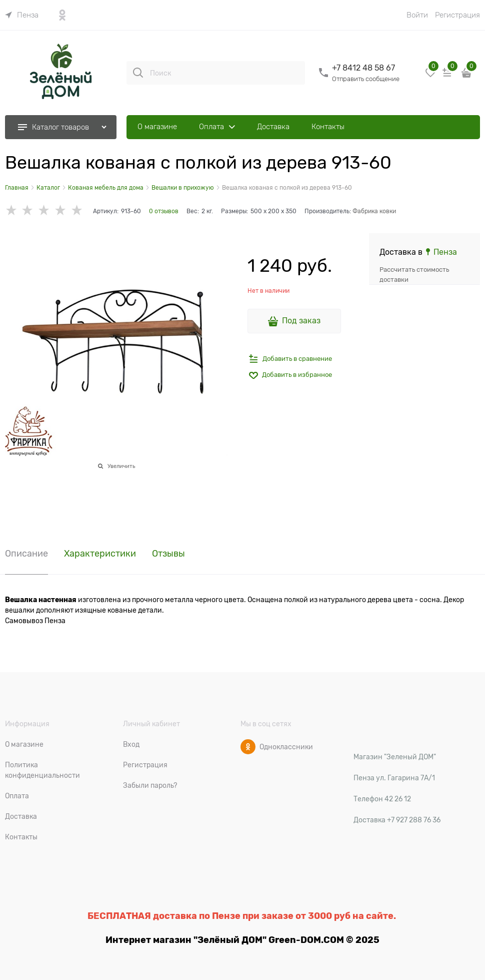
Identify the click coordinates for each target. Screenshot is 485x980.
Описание (26, 554)
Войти (417, 15)
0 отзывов (164, 211)
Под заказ (301, 321)
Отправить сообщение (366, 79)
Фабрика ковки (374, 211)
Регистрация (457, 15)
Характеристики (100, 554)
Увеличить (121, 466)
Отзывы (168, 554)
